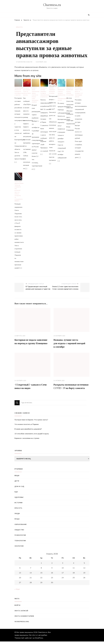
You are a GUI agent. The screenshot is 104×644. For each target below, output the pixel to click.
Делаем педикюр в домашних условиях (52, 90)
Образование (21, 527)
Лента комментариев (24, 619)
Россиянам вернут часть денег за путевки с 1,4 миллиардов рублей (79, 92)
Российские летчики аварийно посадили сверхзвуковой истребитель (44, 92)
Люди (17, 516)
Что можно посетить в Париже (27, 427)
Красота (19, 27)
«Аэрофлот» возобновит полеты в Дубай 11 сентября (70, 91)
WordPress (39, 641)
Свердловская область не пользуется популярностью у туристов (18, 91)
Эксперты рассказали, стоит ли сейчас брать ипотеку (27, 91)
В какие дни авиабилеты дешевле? (28, 432)
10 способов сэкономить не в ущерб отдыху (32, 436)
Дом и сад (19, 489)
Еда (16, 494)
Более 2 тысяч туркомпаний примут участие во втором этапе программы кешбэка (36, 94)
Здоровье (19, 500)
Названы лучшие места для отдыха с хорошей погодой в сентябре (70, 342)
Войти (17, 608)
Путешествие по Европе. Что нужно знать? (31, 422)
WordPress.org (22, 624)
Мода (17, 522)
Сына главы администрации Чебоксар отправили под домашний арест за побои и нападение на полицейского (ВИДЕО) (18, 190)
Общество (19, 532)
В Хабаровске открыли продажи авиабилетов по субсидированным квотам (61, 94)
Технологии (20, 543)
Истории (18, 505)
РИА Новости (28, 62)
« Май (17, 592)
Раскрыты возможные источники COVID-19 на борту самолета (71, 387)
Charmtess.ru (52, 5)
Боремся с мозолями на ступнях (27, 441)
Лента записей (21, 613)
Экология (19, 549)
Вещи (17, 478)
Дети (17, 484)
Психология (20, 538)
